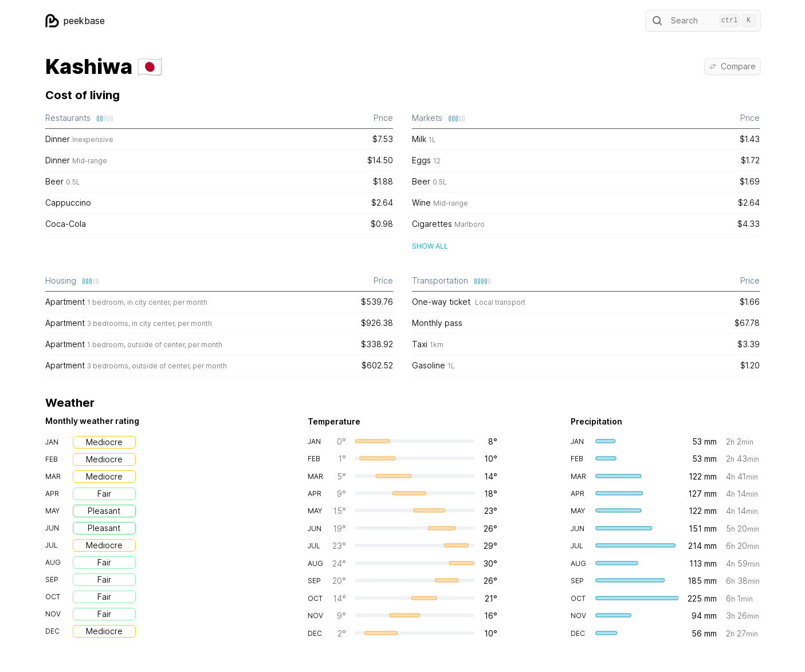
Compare (733, 66)
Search (703, 21)
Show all (430, 246)
